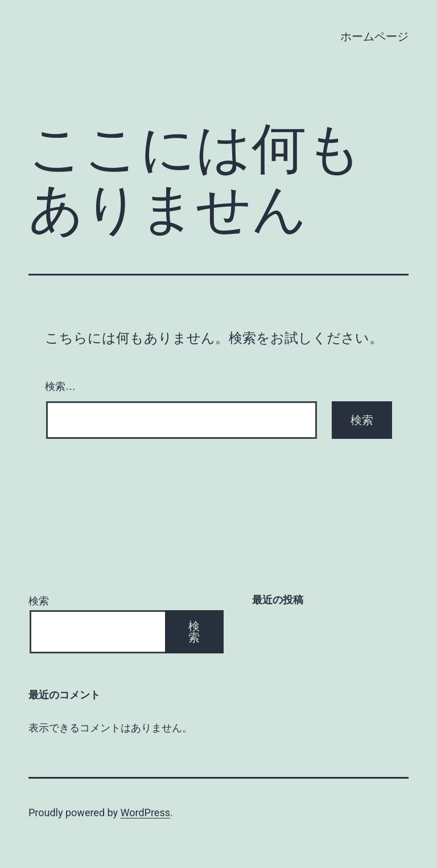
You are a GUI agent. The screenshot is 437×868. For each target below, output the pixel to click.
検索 (39, 601)
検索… (60, 386)
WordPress (145, 813)
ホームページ (374, 36)
